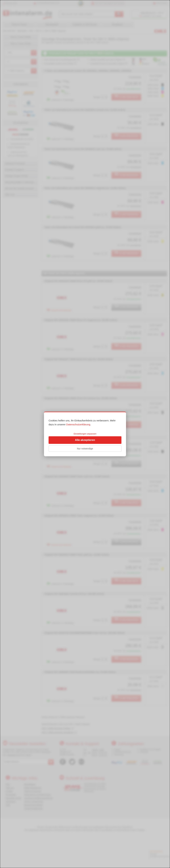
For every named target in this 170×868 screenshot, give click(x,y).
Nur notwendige (85, 449)
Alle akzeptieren (85, 440)
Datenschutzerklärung (78, 424)
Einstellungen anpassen (85, 434)
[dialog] (85, 434)
